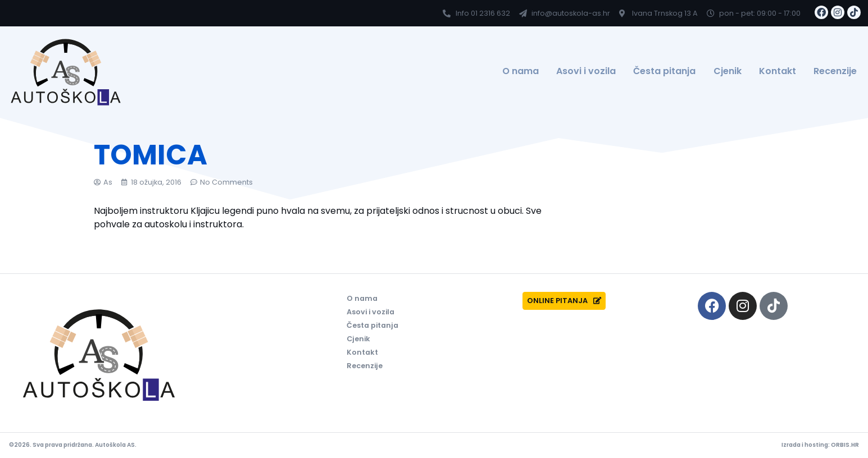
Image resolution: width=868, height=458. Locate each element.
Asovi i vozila (586, 71)
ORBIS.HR (845, 445)
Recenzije (835, 71)
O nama (521, 71)
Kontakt (778, 71)
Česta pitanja (664, 71)
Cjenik (728, 71)
